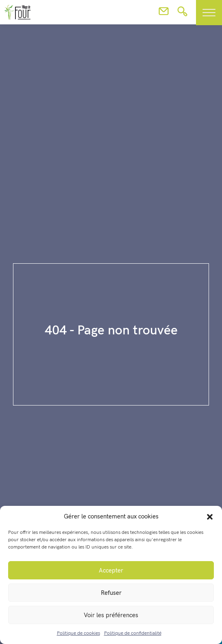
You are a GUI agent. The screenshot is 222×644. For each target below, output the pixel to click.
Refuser (111, 593)
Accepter (111, 570)
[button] (210, 516)
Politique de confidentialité (133, 633)
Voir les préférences (111, 615)
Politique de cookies (78, 633)
